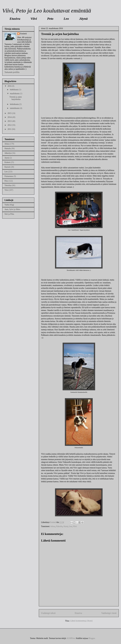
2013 (10, 121)
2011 (10, 129)
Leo (66, 19)
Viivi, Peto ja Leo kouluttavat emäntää (47, 11)
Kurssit (7, 167)
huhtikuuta (14, 90)
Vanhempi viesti (109, 613)
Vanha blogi (9, 205)
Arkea (53, 526)
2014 (10, 117)
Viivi (34, 19)
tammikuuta (15, 108)
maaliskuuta (15, 94)
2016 (10, 86)
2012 (10, 125)
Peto (50, 19)
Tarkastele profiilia (12, 72)
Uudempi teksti (48, 613)
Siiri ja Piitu (9, 214)
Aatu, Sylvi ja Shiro (12, 209)
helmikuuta (15, 104)
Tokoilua (8, 185)
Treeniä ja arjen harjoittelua (16, 98)
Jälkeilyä (8, 153)
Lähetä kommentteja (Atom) (81, 621)
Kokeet (7, 162)
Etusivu (15, 19)
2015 (10, 113)
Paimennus (9, 176)
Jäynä (83, 19)
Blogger (92, 638)
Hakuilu (59, 526)
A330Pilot (71, 638)
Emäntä (23, 34)
